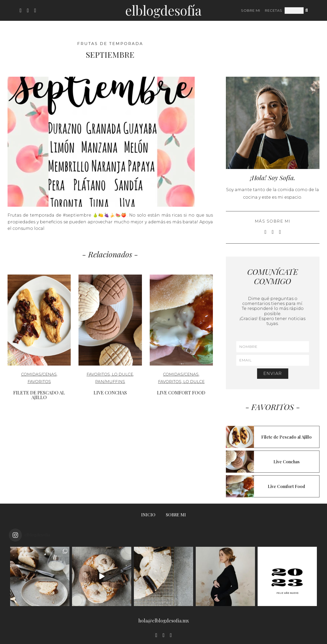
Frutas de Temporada (110, 44)
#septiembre (77, 215)
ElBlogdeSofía (163, 10)
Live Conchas (110, 393)
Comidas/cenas (39, 374)
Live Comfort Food (181, 393)
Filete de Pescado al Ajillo (39, 395)
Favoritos (39, 382)
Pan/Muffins (110, 382)
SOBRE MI (251, 10)
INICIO (148, 515)
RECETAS (274, 10)
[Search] (307, 11)
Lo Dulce (122, 374)
